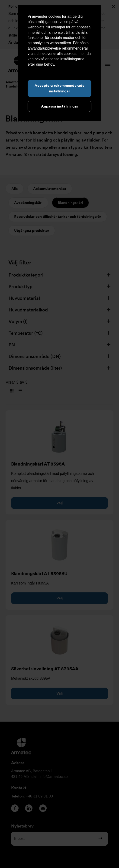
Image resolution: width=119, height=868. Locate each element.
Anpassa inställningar (60, 106)
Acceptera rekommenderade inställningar (59, 88)
